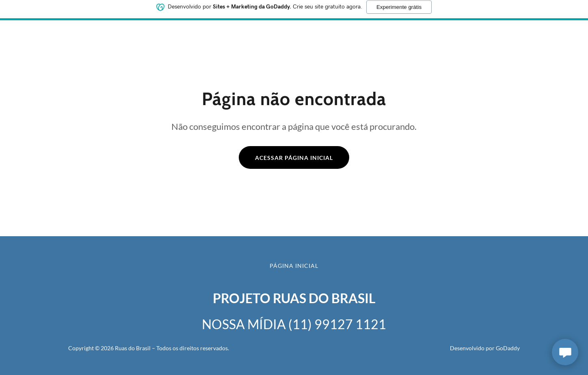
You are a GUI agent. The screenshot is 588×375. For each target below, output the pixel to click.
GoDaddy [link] (508, 348)
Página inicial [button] (294, 266)
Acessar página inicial (294, 158)
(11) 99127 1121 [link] (337, 324)
